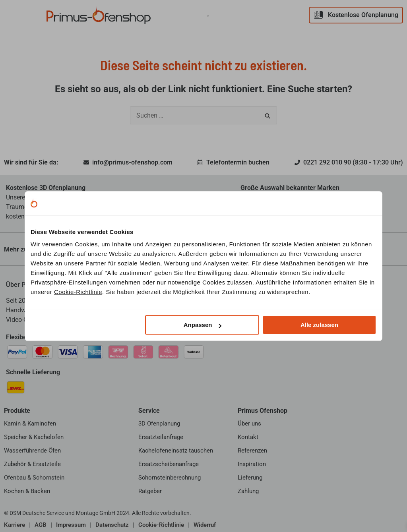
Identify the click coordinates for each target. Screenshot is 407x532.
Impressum (71, 525)
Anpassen (203, 325)
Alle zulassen (319, 325)
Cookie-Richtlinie (78, 292)
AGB (41, 525)
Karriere (15, 525)
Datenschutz (112, 525)
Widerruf (205, 525)
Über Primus (24, 285)
